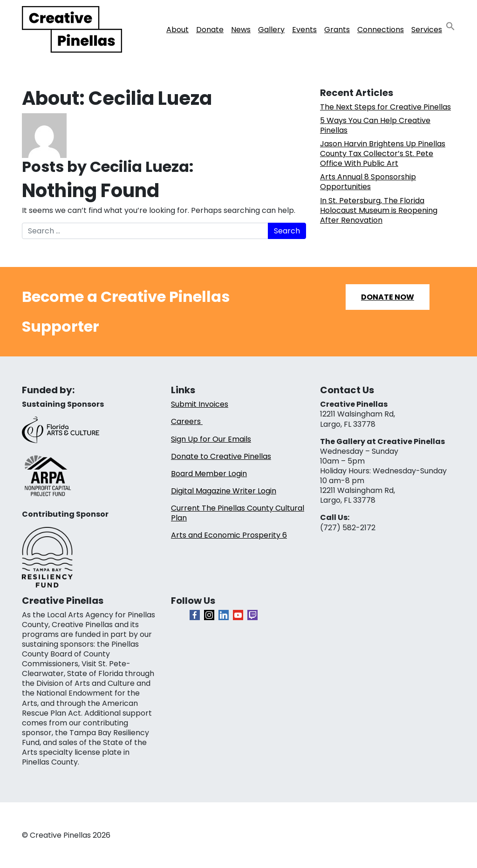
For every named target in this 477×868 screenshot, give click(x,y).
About (177, 30)
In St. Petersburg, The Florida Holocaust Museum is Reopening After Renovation (379, 210)
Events (304, 30)
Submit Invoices (200, 404)
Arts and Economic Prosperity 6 (229, 535)
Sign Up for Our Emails (211, 439)
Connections (381, 30)
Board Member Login (209, 474)
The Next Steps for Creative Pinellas (385, 107)
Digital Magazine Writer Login (224, 491)
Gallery (271, 30)
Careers (187, 421)
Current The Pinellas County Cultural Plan (238, 513)
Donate (210, 30)
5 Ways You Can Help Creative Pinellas (375, 125)
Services (427, 30)
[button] (450, 26)
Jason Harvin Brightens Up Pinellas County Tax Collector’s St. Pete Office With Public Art (383, 154)
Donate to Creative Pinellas (221, 456)
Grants (337, 30)
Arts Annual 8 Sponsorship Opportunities (368, 182)
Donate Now (388, 297)
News (241, 30)
